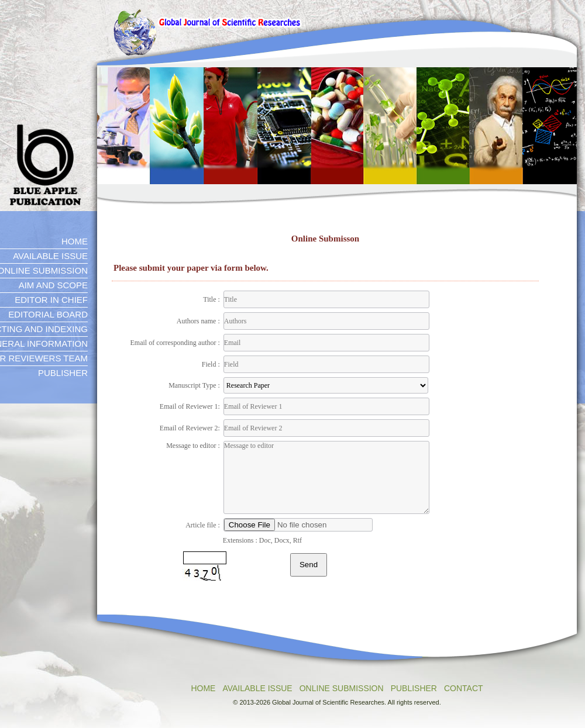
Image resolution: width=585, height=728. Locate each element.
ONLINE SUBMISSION (342, 688)
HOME (203, 688)
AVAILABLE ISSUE (257, 688)
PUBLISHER (414, 688)
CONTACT (464, 688)
